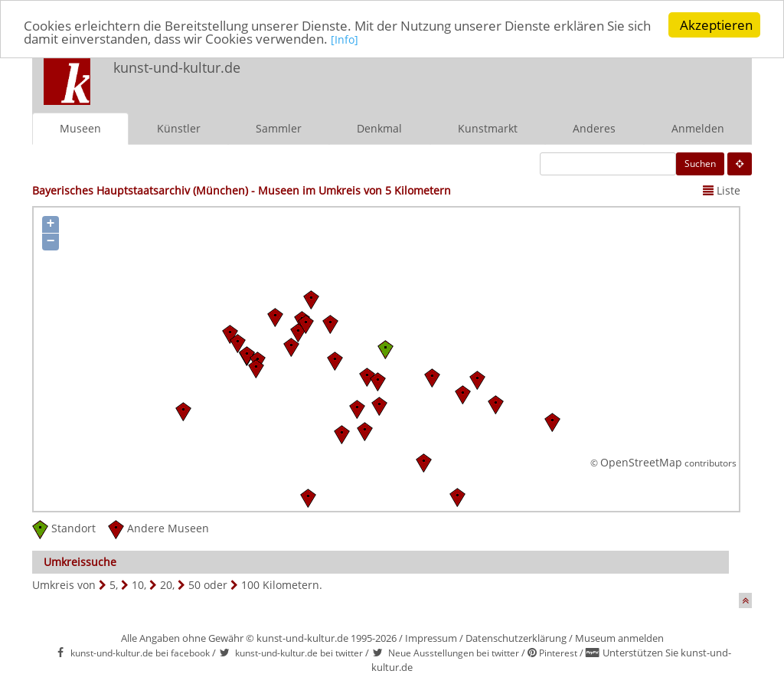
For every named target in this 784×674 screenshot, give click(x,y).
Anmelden (698, 128)
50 (194, 585)
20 (166, 585)
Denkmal (379, 128)
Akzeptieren (716, 25)
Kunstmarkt (488, 128)
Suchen (700, 164)
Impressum (431, 638)
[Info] (345, 39)
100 (250, 585)
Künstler (179, 128)
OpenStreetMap (641, 462)
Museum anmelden (619, 638)
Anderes (594, 128)
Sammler (279, 128)
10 (138, 585)
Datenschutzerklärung (516, 638)
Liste (722, 190)
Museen (80, 128)
